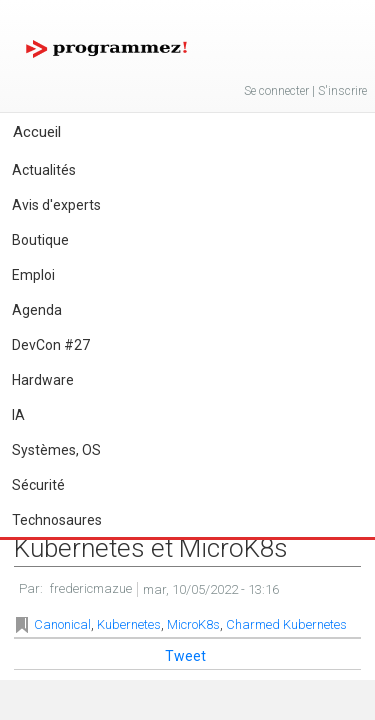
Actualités (44, 170)
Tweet (185, 656)
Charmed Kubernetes (286, 624)
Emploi (33, 275)
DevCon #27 (51, 345)
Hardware (43, 380)
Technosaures (57, 520)
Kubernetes (129, 624)
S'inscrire (342, 91)
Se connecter (276, 91)
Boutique (40, 240)
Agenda (37, 310)
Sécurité (38, 485)
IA (18, 415)
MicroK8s (193, 624)
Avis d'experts (56, 205)
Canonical (62, 624)
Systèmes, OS (56, 450)
